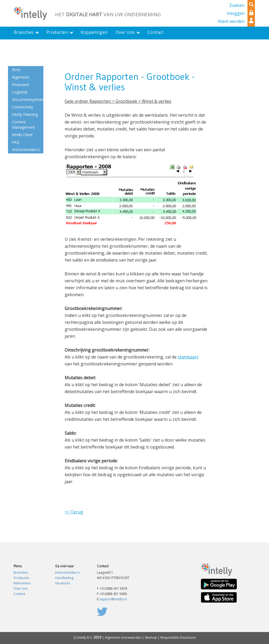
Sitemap (151, 637)
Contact (19, 594)
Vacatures (63, 583)
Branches (21, 572)
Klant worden (231, 21)
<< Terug (74, 512)
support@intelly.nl (113, 599)
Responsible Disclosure (178, 637)
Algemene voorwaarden (123, 637)
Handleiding (64, 578)
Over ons (20, 588)
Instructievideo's (67, 572)
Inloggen (236, 13)
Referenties (22, 583)
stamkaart (188, 357)
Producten (21, 578)
